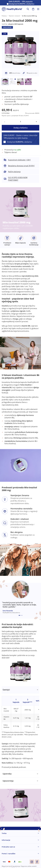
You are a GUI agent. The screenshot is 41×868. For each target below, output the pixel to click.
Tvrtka (4, 833)
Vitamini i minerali (14, 16)
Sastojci (6, 690)
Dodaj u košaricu (21, 128)
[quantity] (20, 122)
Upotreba (7, 774)
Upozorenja (8, 781)
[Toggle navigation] (38, 9)
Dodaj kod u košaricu (22, 4)
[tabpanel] (20, 728)
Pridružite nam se (8, 847)
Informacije (6, 840)
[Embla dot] (19, 615)
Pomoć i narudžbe (9, 854)
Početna (4, 16)
